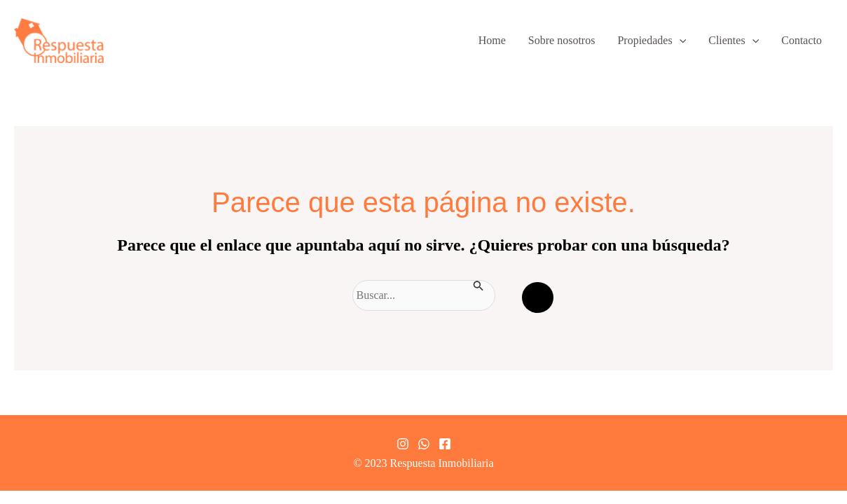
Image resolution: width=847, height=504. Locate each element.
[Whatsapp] (424, 444)
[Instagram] (403, 444)
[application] (680, 41)
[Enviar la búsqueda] (478, 284)
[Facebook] (445, 444)
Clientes (734, 41)
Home (492, 40)
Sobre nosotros (562, 40)
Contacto (801, 40)
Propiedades (652, 41)
